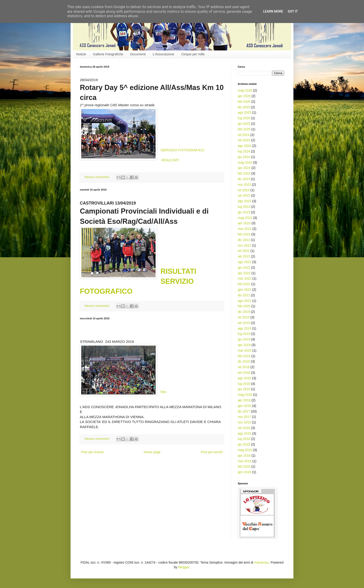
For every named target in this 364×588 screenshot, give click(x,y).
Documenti (138, 54)
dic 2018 (244, 361)
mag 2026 (245, 90)
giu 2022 (244, 268)
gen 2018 (244, 406)
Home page (152, 452)
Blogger (184, 567)
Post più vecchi (212, 452)
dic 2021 (244, 295)
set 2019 (244, 323)
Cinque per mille (193, 54)
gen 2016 (244, 472)
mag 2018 (245, 395)
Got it (293, 11)
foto (163, 392)
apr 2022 (244, 273)
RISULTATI (170, 160)
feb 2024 (244, 173)
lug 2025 (244, 118)
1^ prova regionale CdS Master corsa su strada (117, 105)
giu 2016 (244, 444)
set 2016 (244, 428)
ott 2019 (244, 317)
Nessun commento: (98, 177)
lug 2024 (244, 151)
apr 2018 (244, 400)
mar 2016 (245, 461)
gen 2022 (244, 290)
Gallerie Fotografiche (108, 54)
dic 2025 (244, 107)
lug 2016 (244, 439)
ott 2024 (244, 135)
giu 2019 (244, 339)
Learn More (273, 11)
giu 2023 (244, 212)
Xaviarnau (262, 562)
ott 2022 (244, 251)
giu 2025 (244, 124)
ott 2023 (244, 190)
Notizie (81, 54)
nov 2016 (244, 422)
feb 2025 (244, 129)
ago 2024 (244, 146)
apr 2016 (244, 456)
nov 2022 (244, 245)
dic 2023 (244, 179)
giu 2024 (244, 157)
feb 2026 (244, 102)
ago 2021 (244, 301)
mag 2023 (245, 218)
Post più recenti (92, 452)
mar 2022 (245, 278)
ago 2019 (244, 328)
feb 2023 (244, 234)
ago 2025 (244, 112)
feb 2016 (244, 466)
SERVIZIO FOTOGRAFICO (182, 150)
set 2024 (244, 140)
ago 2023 (244, 201)
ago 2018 (244, 378)
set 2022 (244, 256)
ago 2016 (244, 433)
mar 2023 (245, 229)
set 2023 (244, 195)
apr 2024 (244, 168)
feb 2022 (244, 284)
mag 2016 (245, 450)
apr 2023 (244, 223)
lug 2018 (244, 384)
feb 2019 (244, 356)
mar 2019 (245, 350)
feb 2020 (244, 306)
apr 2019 (244, 345)
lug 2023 (244, 207)
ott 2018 (244, 367)
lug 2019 (244, 334)
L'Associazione (164, 54)
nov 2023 (244, 185)
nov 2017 (244, 417)
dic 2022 (244, 240)
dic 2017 (244, 411)
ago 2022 (244, 262)
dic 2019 (244, 312)
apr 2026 (244, 96)
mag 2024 (245, 162)
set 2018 (244, 373)
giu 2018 (244, 389)
